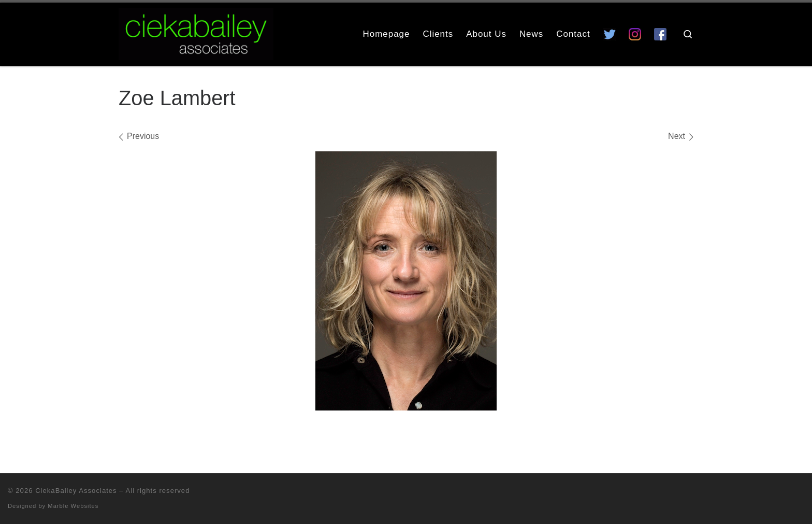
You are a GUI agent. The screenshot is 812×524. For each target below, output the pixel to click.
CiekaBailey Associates (76, 491)
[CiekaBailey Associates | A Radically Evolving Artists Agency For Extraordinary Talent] (196, 32)
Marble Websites (73, 506)
